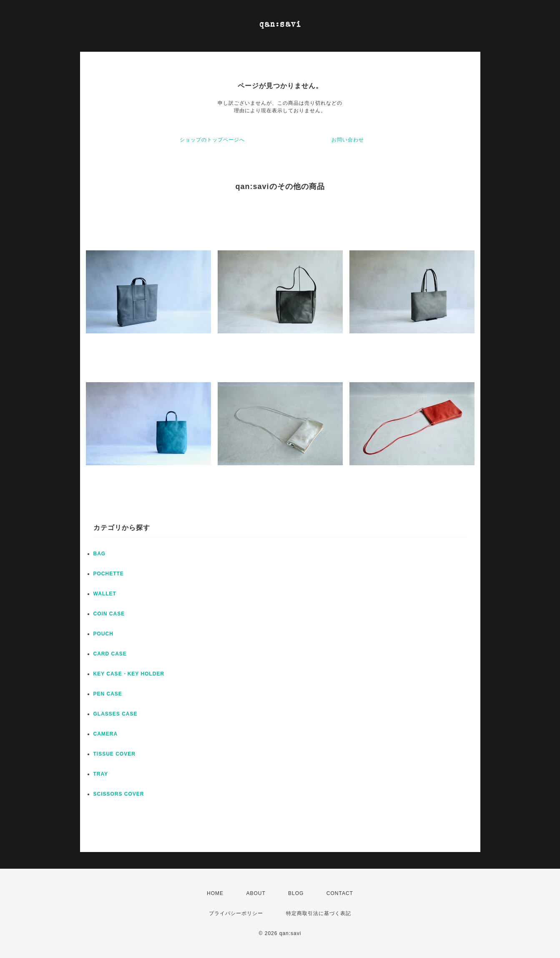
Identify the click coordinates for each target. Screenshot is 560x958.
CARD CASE (110, 654)
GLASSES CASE (116, 714)
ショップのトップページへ (212, 140)
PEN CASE (108, 694)
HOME (215, 893)
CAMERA (106, 734)
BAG (100, 554)
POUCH (103, 634)
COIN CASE (109, 614)
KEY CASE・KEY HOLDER (129, 674)
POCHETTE (109, 574)
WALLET (105, 594)
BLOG (296, 893)
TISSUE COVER (114, 754)
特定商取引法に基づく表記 (319, 913)
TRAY (101, 774)
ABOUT (256, 893)
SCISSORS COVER (119, 794)
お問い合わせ (348, 140)
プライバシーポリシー (236, 913)
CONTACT (340, 893)
